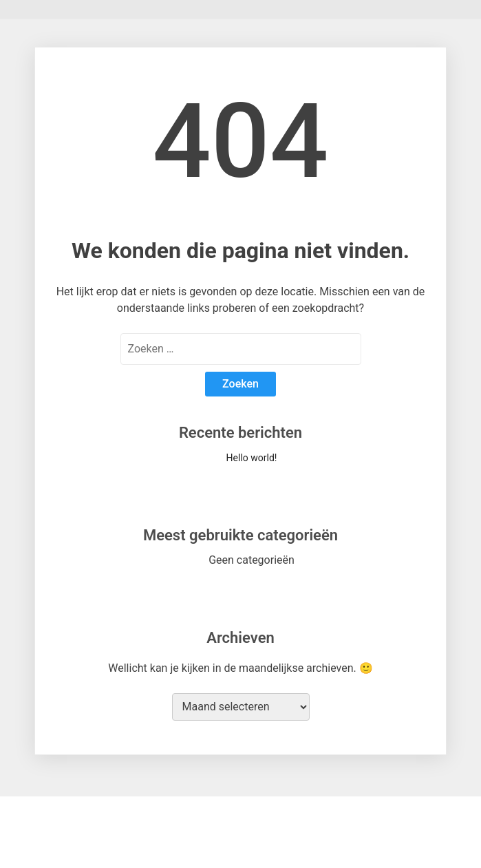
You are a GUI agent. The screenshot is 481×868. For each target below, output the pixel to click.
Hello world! (252, 458)
